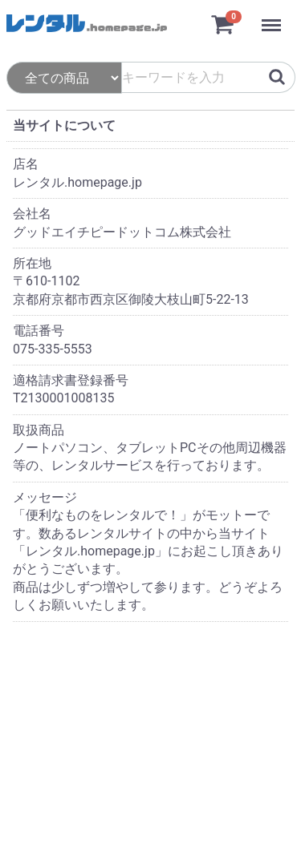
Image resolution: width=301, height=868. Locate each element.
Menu (273, 18)
